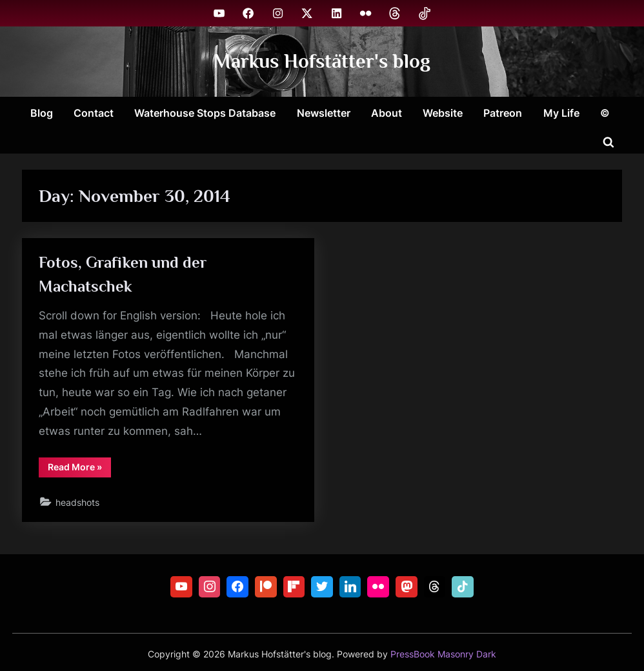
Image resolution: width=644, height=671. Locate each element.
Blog (42, 113)
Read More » (79, 469)
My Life (561, 113)
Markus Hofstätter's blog (322, 61)
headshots (77, 502)
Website (443, 113)
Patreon (503, 113)
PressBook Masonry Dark (443, 654)
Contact (94, 113)
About (387, 113)
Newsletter (324, 113)
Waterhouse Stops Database (205, 113)
